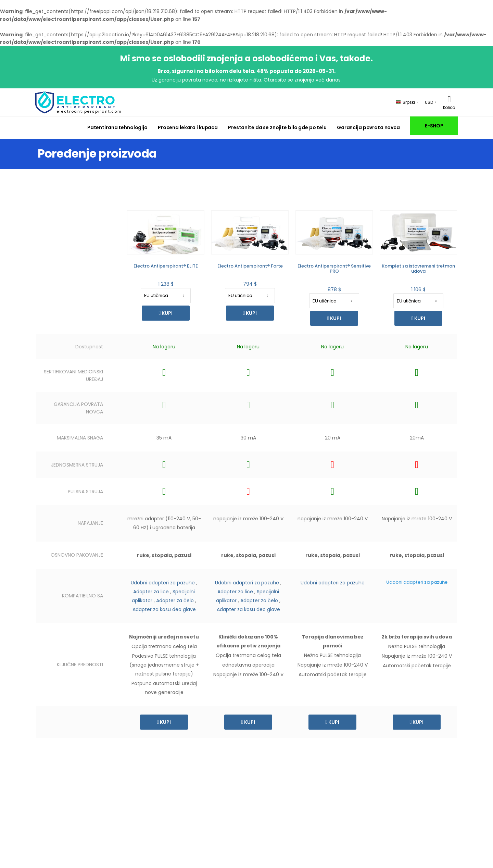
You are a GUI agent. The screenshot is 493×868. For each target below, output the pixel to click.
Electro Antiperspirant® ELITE (166, 266)
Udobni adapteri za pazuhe (163, 583)
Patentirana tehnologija (117, 127)
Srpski (405, 102)
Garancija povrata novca (368, 127)
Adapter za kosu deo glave (164, 609)
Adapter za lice (151, 592)
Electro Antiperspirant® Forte (250, 266)
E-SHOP (434, 126)
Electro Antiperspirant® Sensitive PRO (334, 269)
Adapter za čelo (175, 600)
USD (429, 102)
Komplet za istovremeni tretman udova (418, 269)
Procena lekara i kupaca (188, 127)
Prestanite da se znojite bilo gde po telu (277, 127)
